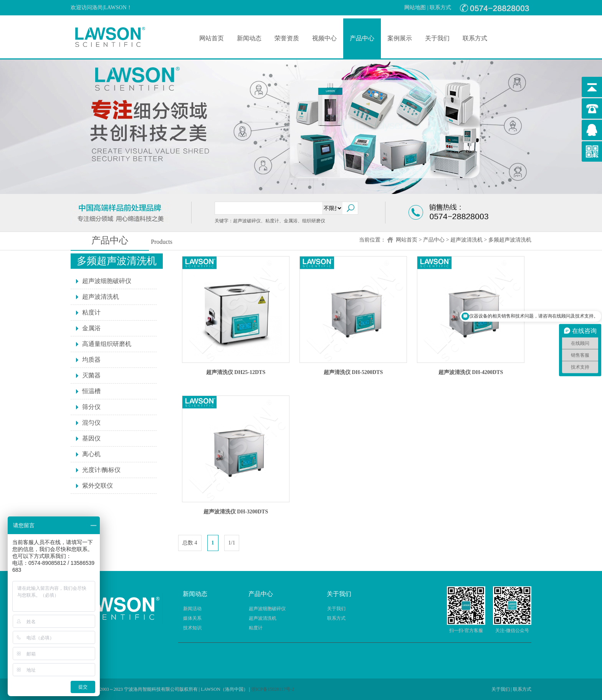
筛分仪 (91, 407)
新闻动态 (249, 38)
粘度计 (91, 312)
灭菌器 (91, 375)
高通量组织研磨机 (107, 344)
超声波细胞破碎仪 (107, 281)
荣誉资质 (287, 38)
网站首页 (212, 38)
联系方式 (440, 7)
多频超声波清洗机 (510, 240)
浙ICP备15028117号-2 (273, 689)
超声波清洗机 (466, 240)
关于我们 (437, 38)
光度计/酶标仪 (101, 470)
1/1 (232, 543)
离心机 (91, 454)
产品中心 (362, 38)
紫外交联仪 (98, 486)
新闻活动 (192, 609)
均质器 (91, 360)
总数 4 (190, 543)
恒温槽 (91, 391)
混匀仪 (91, 423)
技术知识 (192, 628)
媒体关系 (192, 618)
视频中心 (324, 38)
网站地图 (415, 7)
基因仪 (91, 438)
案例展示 (400, 38)
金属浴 (91, 328)
